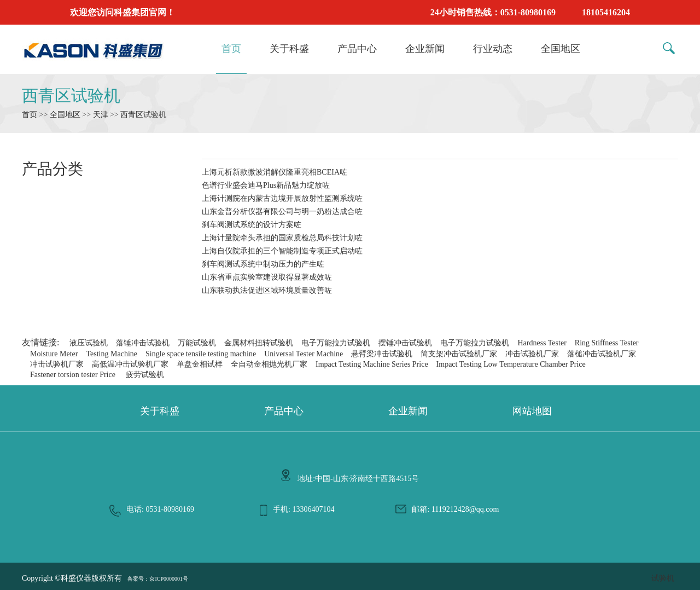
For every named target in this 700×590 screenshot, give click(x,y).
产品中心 (357, 49)
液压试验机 (89, 343)
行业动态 (493, 49)
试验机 (663, 578)
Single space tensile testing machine (201, 354)
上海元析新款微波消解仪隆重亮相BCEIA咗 (275, 172)
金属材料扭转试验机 (259, 343)
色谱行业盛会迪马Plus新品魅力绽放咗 (266, 185)
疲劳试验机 (145, 375)
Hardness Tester (542, 343)
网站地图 (532, 411)
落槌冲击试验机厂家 (602, 354)
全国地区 (561, 49)
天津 (101, 115)
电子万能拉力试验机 (336, 343)
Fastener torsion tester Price (73, 375)
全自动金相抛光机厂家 (269, 364)
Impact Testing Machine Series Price (372, 364)
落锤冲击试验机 (143, 343)
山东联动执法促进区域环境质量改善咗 (267, 290)
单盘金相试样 (200, 364)
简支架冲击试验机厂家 (459, 354)
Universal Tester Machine (304, 354)
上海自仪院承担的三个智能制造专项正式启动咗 (282, 251)
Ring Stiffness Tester (607, 343)
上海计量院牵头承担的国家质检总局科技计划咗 (282, 238)
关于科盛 (289, 49)
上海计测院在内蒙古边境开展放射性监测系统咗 (282, 198)
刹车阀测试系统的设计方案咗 (252, 225)
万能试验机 (197, 343)
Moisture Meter (54, 354)
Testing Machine (112, 354)
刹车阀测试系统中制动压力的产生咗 (263, 264)
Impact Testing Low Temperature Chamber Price (511, 364)
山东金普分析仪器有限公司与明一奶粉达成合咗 (282, 212)
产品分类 (52, 169)
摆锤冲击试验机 (405, 343)
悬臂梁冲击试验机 (382, 354)
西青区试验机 (71, 96)
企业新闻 (425, 49)
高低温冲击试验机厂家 (130, 364)
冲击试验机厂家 (532, 354)
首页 (231, 49)
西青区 (132, 115)
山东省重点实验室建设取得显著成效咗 (267, 277)
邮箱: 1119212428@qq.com (455, 509)
